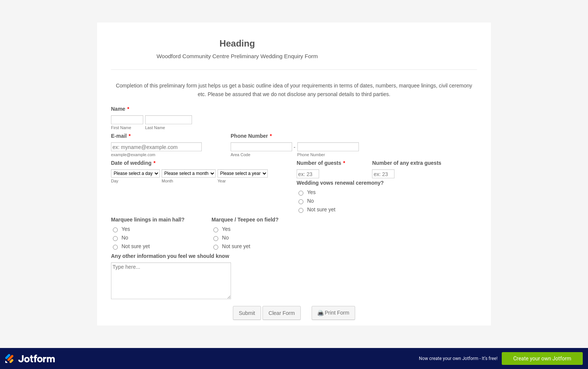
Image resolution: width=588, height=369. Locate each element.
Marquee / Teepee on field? (245, 220)
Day (115, 181)
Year (222, 181)
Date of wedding (133, 163)
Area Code (241, 155)
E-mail (121, 136)
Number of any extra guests (406, 163)
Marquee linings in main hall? (148, 220)
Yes (311, 192)
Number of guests (321, 163)
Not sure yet (321, 209)
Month (167, 181)
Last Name (155, 128)
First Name (121, 128)
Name (120, 109)
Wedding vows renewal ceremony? (340, 183)
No (310, 201)
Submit (247, 313)
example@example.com (133, 155)
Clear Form (282, 313)
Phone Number (251, 136)
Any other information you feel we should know (170, 256)
